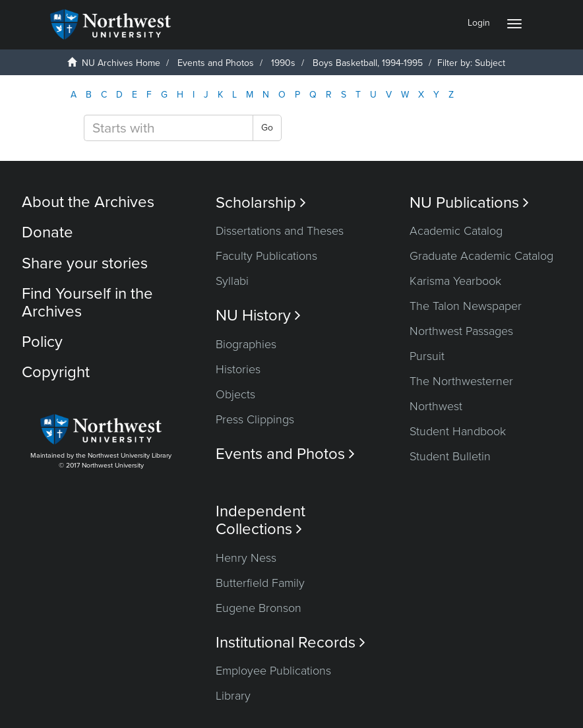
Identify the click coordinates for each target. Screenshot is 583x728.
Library (233, 696)
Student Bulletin (450, 456)
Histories (238, 369)
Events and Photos (216, 63)
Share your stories (85, 263)
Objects (235, 394)
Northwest (436, 406)
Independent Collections (261, 520)
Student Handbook (458, 431)
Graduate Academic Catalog (481, 256)
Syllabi (232, 281)
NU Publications (469, 203)
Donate (47, 232)
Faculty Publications (266, 256)
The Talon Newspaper (466, 306)
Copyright (56, 372)
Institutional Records (291, 643)
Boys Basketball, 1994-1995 (368, 63)
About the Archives (88, 202)
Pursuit (427, 356)
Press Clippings (255, 419)
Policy (42, 342)
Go (267, 128)
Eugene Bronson (259, 608)
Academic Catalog (456, 231)
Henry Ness (246, 558)
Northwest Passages (461, 331)
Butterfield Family (260, 583)
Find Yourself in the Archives (87, 302)
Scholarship (261, 203)
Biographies (246, 344)
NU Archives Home (121, 63)
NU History (258, 316)
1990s (283, 63)
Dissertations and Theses (280, 231)
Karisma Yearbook (455, 281)
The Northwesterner (461, 381)
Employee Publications (273, 671)
